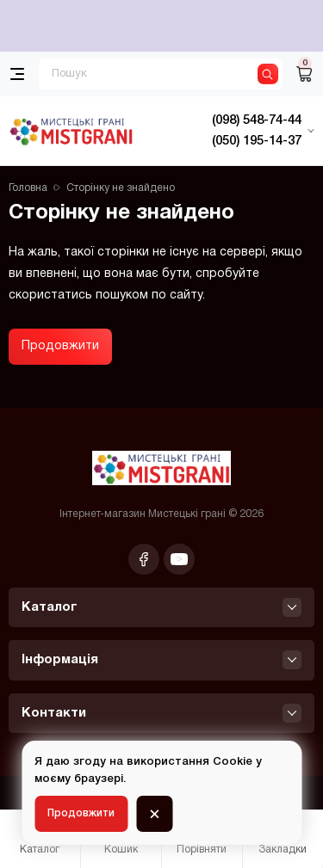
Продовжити (60, 346)
